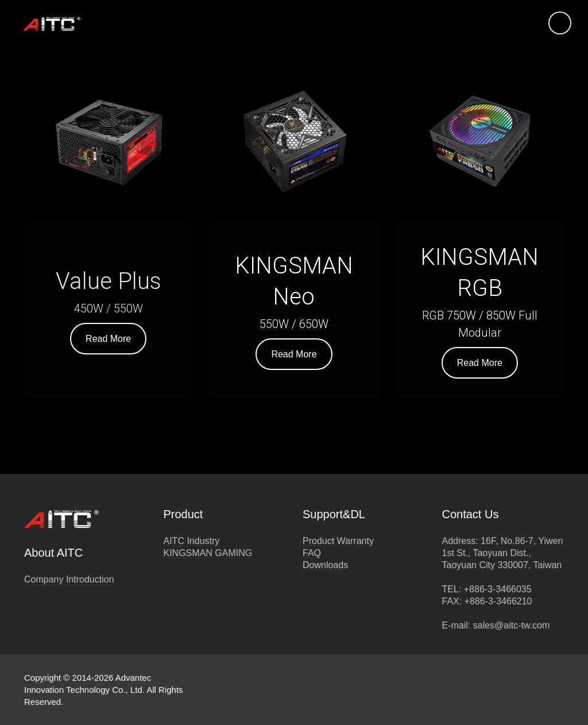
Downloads (325, 565)
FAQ (312, 553)
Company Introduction (69, 579)
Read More (108, 339)
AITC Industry (192, 541)
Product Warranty (338, 541)
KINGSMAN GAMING (208, 553)
